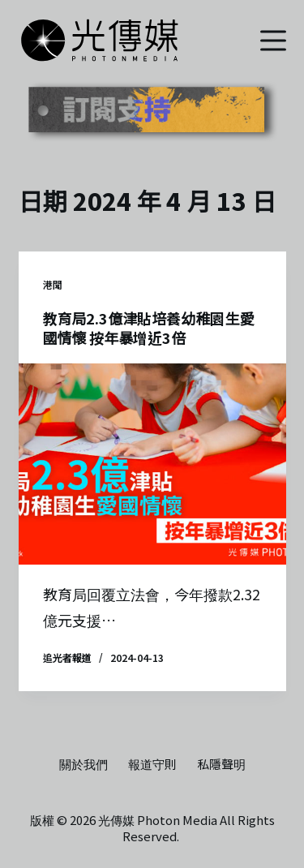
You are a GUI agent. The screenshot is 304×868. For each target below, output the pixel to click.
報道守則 (152, 764)
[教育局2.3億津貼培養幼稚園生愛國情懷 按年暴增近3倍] (152, 464)
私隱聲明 (221, 764)
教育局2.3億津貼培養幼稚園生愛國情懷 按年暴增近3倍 (149, 327)
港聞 (53, 284)
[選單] (273, 41)
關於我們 (83, 764)
